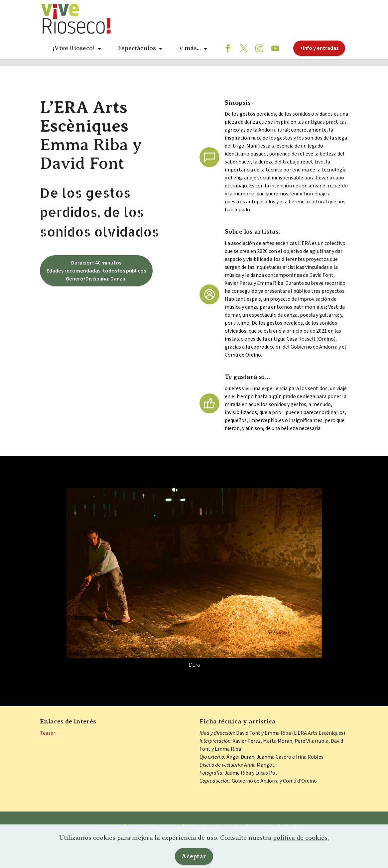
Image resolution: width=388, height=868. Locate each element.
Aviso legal (100, 838)
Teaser (48, 745)
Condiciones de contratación (268, 838)
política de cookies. (301, 859)
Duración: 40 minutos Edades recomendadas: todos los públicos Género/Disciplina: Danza (96, 283)
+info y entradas (319, 48)
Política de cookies (203, 838)
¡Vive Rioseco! (74, 48)
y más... (190, 48)
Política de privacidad (147, 838)
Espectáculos (137, 48)
